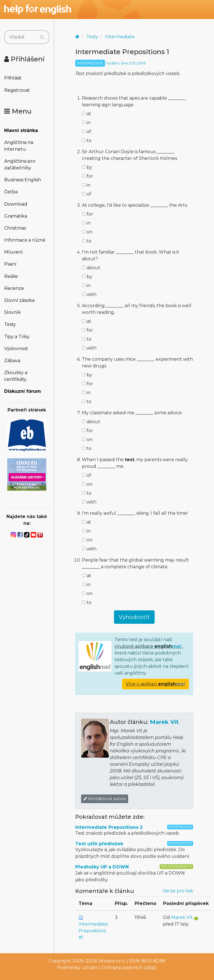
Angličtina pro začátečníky (20, 164)
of (87, 132)
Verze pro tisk (178, 891)
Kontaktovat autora (105, 799)
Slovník (13, 312)
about (91, 268)
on (87, 232)
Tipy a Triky (17, 337)
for (87, 176)
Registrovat (17, 90)
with (89, 294)
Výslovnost (16, 349)
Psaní (10, 264)
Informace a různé (25, 240)
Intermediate (120, 37)
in (86, 123)
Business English (23, 180)
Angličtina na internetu (19, 146)
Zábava (12, 361)
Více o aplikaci (155, 684)
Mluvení (14, 252)
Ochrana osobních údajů (129, 968)
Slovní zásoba (19, 300)
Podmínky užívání (78, 968)
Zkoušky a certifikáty (16, 376)
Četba (11, 192)
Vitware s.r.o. (112, 961)
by (87, 167)
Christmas (15, 228)
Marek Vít (164, 722)
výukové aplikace (149, 646)
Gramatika (16, 216)
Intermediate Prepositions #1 (93, 931)
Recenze (14, 288)
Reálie (11, 276)
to (87, 140)
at (87, 114)
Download (16, 204)
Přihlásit (13, 78)
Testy (10, 324)
